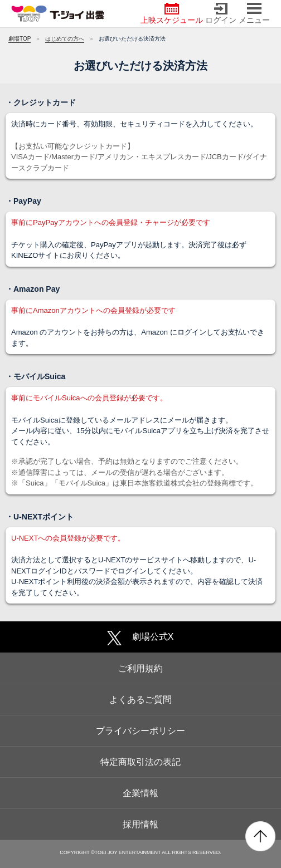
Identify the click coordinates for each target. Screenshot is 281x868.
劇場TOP (20, 39)
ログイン (221, 14)
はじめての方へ (65, 39)
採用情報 (140, 824)
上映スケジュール (172, 14)
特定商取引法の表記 (140, 762)
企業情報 (140, 793)
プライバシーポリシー (140, 731)
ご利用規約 (140, 668)
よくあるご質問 (140, 700)
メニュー (254, 14)
